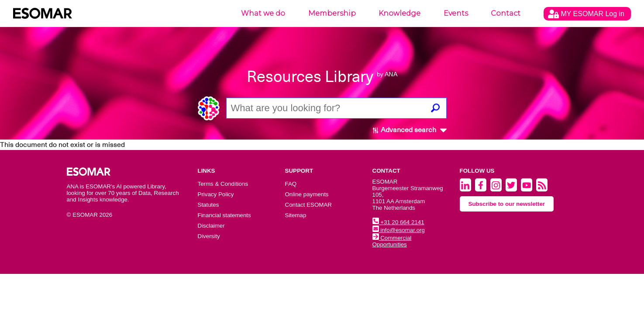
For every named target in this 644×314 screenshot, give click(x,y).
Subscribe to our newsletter (507, 204)
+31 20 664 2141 (398, 222)
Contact (506, 13)
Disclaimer (211, 226)
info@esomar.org (399, 230)
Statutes (208, 205)
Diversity (209, 236)
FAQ (291, 184)
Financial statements (224, 215)
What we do (263, 13)
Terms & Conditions (223, 184)
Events (456, 13)
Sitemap (296, 215)
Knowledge (399, 13)
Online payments (307, 194)
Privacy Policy (216, 194)
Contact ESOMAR (308, 205)
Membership (332, 13)
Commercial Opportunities (392, 241)
